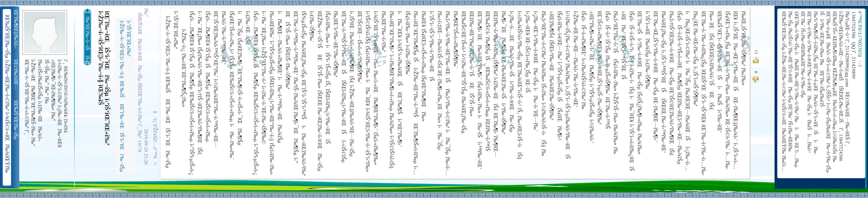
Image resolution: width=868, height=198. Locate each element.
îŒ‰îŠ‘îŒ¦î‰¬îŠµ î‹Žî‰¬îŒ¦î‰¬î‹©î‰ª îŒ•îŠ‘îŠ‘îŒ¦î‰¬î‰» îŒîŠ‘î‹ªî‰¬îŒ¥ (16, 120)
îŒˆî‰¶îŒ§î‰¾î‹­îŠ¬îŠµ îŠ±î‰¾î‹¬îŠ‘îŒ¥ (16, 29)
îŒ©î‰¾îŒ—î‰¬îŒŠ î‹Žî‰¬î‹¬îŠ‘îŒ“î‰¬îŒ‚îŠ (16, 75)
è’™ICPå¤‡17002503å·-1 (859, 39)
